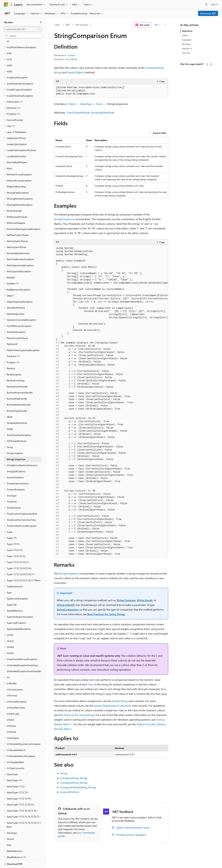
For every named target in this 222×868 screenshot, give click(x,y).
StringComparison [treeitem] (16, 448)
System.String (120, 701)
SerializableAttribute (103, 112)
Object (72, 104)
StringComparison (64, 219)
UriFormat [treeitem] (12, 684)
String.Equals (145, 600)
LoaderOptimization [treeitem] (17, 133)
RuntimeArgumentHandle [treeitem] (20, 381)
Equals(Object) (76, 72)
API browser (82, 25)
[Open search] (206, 4)
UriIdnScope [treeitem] (13, 702)
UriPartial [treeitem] (11, 720)
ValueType (86, 104)
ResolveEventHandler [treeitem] (17, 375)
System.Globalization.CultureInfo (112, 706)
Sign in (215, 4)
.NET (68, 25)
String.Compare (126, 600)
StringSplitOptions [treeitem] (16, 460)
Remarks (186, 44)
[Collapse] (41, 22)
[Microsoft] (6, 4)
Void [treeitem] (9, 834)
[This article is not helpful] (211, 64)
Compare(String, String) (74, 778)
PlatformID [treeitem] (12, 333)
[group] (111, 401)
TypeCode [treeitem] (12, 593)
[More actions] (165, 25)
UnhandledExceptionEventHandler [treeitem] (24, 660)
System (71, 55)
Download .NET (208, 13)
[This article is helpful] (207, 64)
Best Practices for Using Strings (106, 614)
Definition (187, 31)
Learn (57, 25)
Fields (185, 35)
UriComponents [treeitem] (15, 678)
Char (91, 684)
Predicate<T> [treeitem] (14, 345)
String (64, 773)
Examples (187, 40)
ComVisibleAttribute (78, 112)
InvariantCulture (70, 792)
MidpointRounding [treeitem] (16, 175)
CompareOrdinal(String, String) (78, 787)
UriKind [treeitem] (10, 708)
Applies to (187, 48)
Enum (99, 104)
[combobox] (23, 29)
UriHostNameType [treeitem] (16, 696)
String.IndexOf (66, 605)
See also (186, 53)
